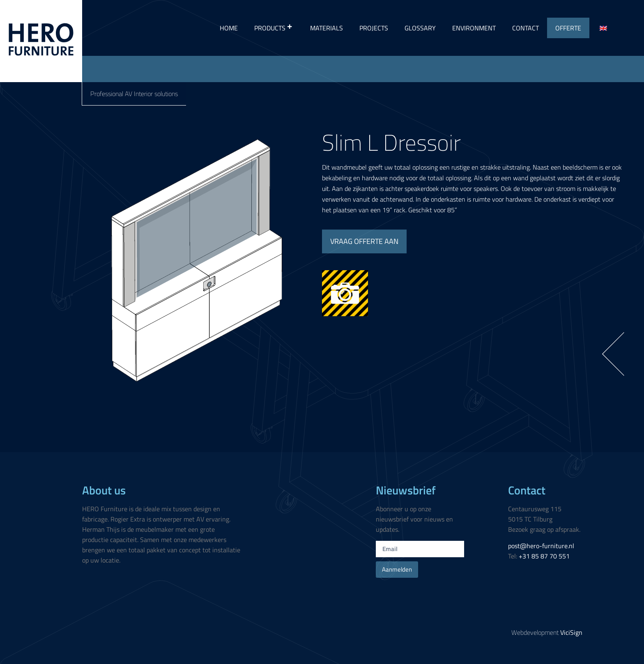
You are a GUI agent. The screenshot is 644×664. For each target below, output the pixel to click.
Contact (526, 28)
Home (229, 28)
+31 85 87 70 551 (544, 556)
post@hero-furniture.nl (541, 546)
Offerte (568, 28)
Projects (374, 28)
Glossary (420, 28)
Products (274, 28)
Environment (474, 28)
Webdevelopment (547, 632)
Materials (327, 28)
